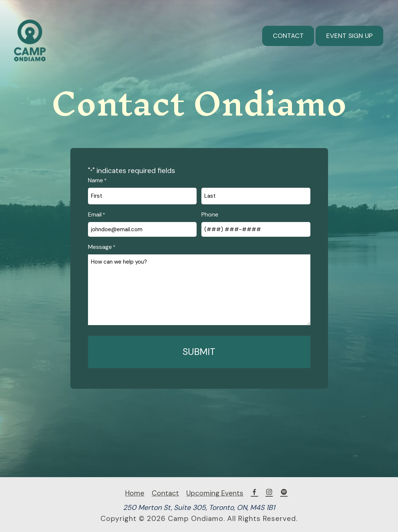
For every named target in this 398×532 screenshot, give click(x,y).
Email (96, 215)
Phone (210, 214)
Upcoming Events (215, 493)
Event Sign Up (349, 36)
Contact (288, 36)
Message (102, 247)
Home (135, 493)
